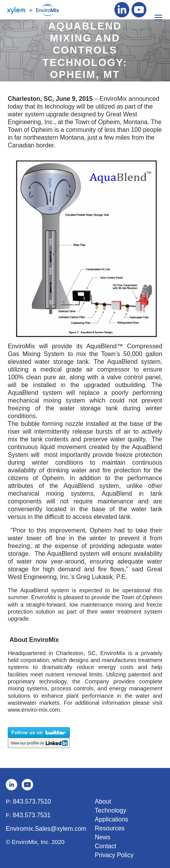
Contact (105, 846)
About (103, 801)
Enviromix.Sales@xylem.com (46, 829)
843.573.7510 (32, 801)
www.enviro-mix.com (34, 710)
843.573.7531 (32, 815)
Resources (109, 828)
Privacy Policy (114, 855)
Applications (111, 819)
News (102, 837)
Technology (110, 810)
